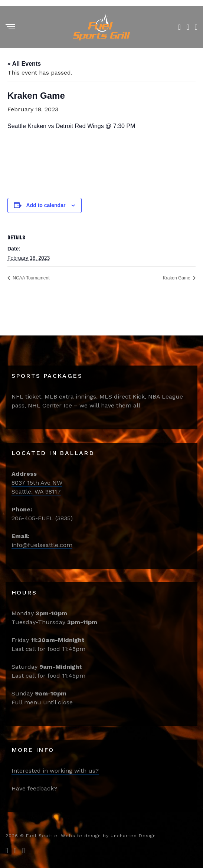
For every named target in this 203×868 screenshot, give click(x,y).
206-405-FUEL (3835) (42, 518)
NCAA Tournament (31, 278)
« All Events (24, 64)
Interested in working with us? (55, 771)
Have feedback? (34, 788)
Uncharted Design (133, 836)
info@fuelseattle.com (42, 545)
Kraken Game (177, 278)
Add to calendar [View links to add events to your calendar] (46, 205)
